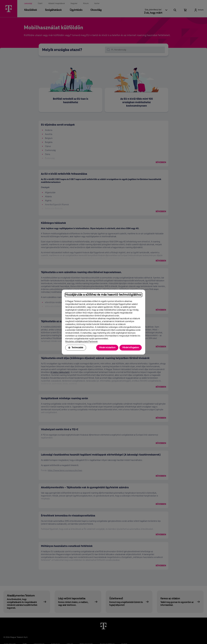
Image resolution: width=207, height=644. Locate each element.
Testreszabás (76, 348)
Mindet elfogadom (131, 348)
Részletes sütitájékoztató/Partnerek (81, 342)
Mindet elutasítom (107, 348)
